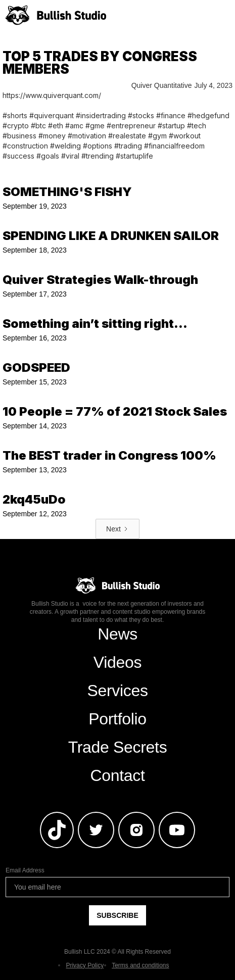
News (117, 634)
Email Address (25, 870)
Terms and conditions (140, 965)
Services (117, 691)
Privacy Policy (85, 965)
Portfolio (117, 719)
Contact (117, 775)
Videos (117, 662)
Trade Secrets (118, 747)
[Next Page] (117, 529)
